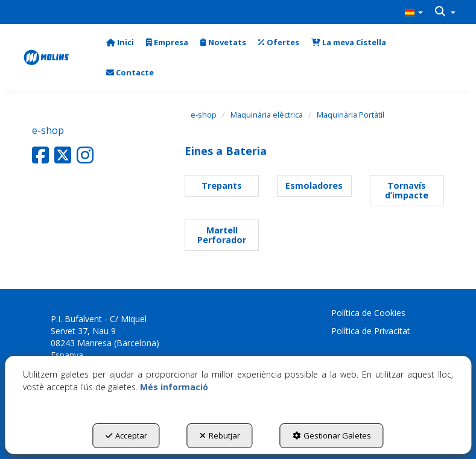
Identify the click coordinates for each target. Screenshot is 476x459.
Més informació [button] (174, 387)
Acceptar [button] (126, 435)
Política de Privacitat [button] (371, 331)
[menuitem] (414, 12)
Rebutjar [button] (220, 435)
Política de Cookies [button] (368, 313)
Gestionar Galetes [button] (332, 435)
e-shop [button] (48, 130)
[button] (414, 12)
